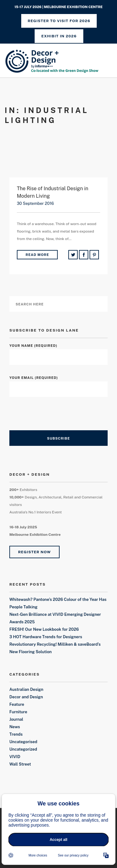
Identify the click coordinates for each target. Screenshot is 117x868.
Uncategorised (23, 742)
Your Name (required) (58, 351)
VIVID (15, 757)
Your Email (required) (58, 383)
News (15, 727)
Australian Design (26, 689)
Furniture (18, 712)
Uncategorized (23, 749)
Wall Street (20, 764)
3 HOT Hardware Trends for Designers (46, 637)
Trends (16, 734)
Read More (37, 255)
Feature (17, 704)
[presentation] (57, 418)
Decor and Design (26, 697)
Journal (16, 719)
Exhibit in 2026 (59, 36)
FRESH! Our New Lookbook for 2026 (44, 629)
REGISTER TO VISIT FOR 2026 (59, 21)
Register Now (34, 552)
